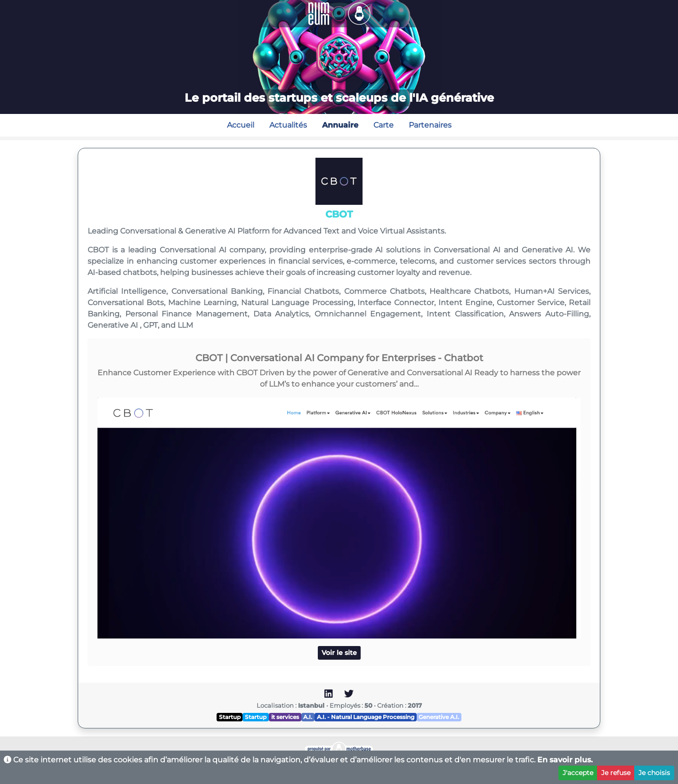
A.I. (308, 717)
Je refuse (616, 773)
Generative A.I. (439, 717)
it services (285, 717)
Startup (230, 717)
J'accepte (578, 773)
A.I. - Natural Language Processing (366, 717)
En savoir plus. (565, 760)
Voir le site (339, 653)
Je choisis (654, 773)
